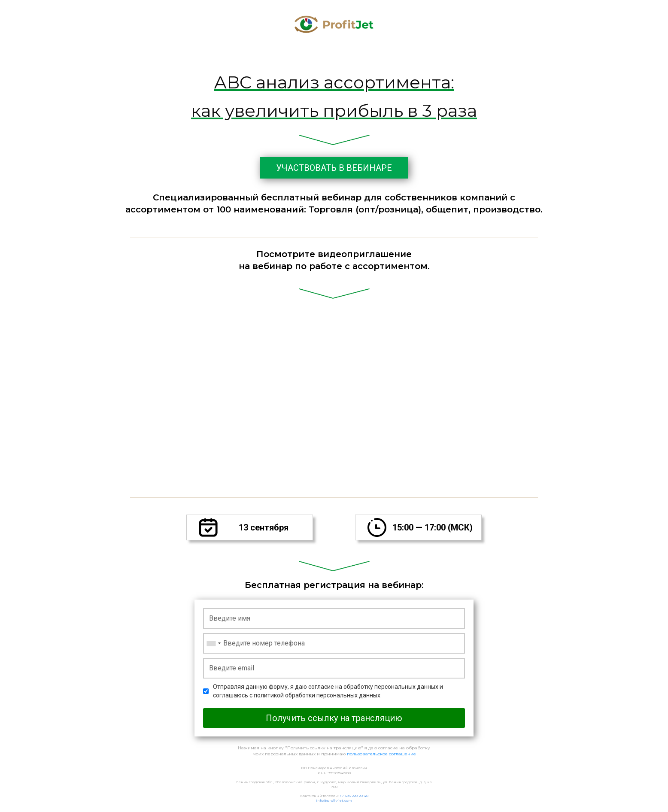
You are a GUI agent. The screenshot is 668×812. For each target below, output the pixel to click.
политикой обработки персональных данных (317, 695)
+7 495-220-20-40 (354, 796)
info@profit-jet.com (334, 800)
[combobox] (213, 643)
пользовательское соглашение (381, 754)
